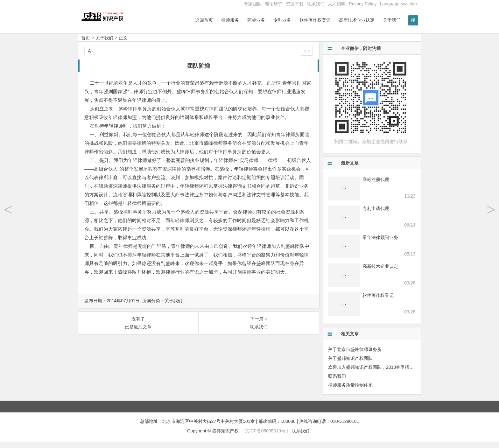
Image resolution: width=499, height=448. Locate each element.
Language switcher (398, 4)
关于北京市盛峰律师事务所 (355, 356)
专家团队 (253, 4)
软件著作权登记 (315, 20)
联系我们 (316, 4)
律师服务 (230, 20)
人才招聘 (337, 4)
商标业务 (256, 20)
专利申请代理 (376, 215)
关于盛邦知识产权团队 (350, 365)
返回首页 (204, 20)
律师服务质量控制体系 (350, 391)
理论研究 (274, 4)
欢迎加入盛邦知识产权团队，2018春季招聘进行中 (378, 374)
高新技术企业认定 (357, 20)
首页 (86, 44)
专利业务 (282, 20)
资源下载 (295, 4)
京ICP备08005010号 (265, 437)
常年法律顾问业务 (380, 244)
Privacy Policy (363, 4)
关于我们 (392, 20)
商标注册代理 (376, 186)
